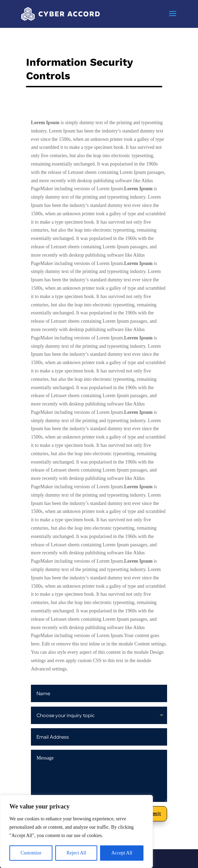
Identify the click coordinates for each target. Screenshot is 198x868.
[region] (76, 831)
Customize (31, 853)
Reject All (76, 853)
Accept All (122, 853)
